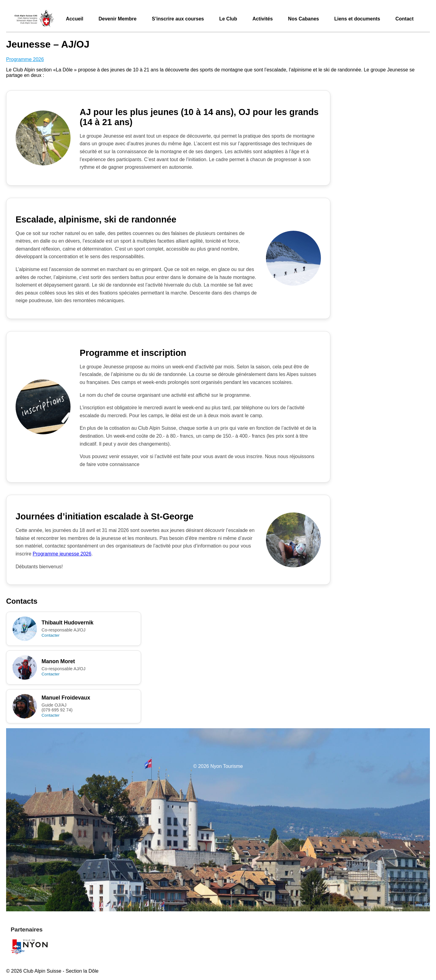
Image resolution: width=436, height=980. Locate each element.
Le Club (228, 19)
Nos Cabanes (303, 19)
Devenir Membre (118, 19)
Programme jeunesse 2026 (62, 554)
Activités (263, 19)
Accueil (75, 19)
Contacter (51, 635)
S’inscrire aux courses (178, 19)
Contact (405, 19)
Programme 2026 (25, 59)
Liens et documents (357, 19)
